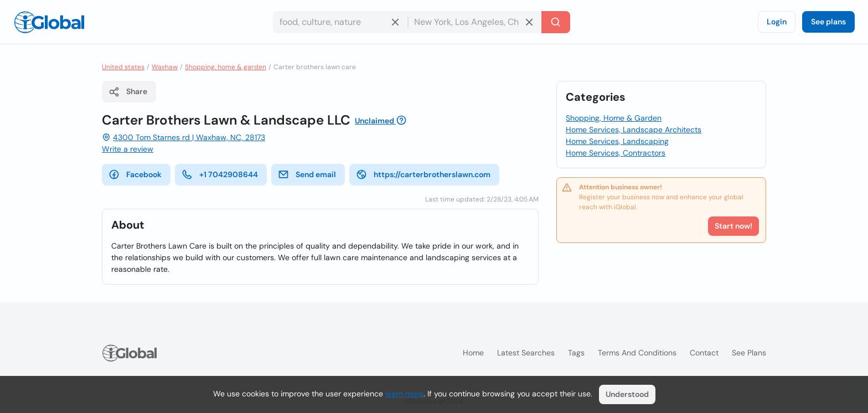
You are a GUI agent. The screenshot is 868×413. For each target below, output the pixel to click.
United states (123, 67)
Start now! (733, 226)
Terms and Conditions (637, 353)
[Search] (556, 22)
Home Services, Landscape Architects (634, 130)
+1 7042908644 (220, 174)
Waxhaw (165, 67)
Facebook (135, 174)
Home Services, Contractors (616, 153)
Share (128, 92)
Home (473, 353)
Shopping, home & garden (226, 67)
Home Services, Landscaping (617, 141)
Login (777, 22)
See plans (828, 22)
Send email (307, 174)
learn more (404, 394)
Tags (576, 353)
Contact (704, 353)
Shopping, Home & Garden (614, 118)
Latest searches (526, 353)
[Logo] (49, 22)
